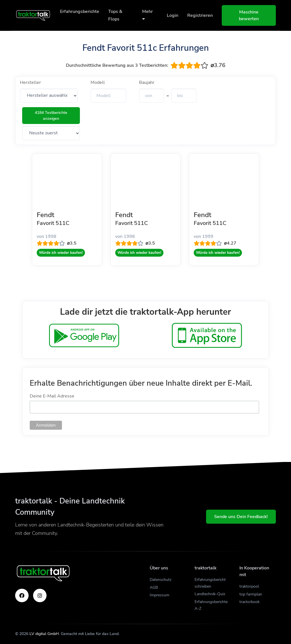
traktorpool (249, 586)
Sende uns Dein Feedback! (241, 517)
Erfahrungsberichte (80, 12)
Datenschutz (160, 580)
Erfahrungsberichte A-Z (211, 605)
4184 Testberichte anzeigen (51, 116)
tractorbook (250, 602)
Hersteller (30, 82)
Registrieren (200, 15)
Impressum (160, 595)
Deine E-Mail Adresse (52, 396)
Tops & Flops (115, 15)
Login (173, 15)
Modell (98, 82)
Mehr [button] (147, 15)
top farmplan (251, 594)
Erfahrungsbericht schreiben (210, 583)
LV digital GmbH (44, 634)
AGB (154, 587)
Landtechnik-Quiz (210, 594)
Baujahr (147, 82)
